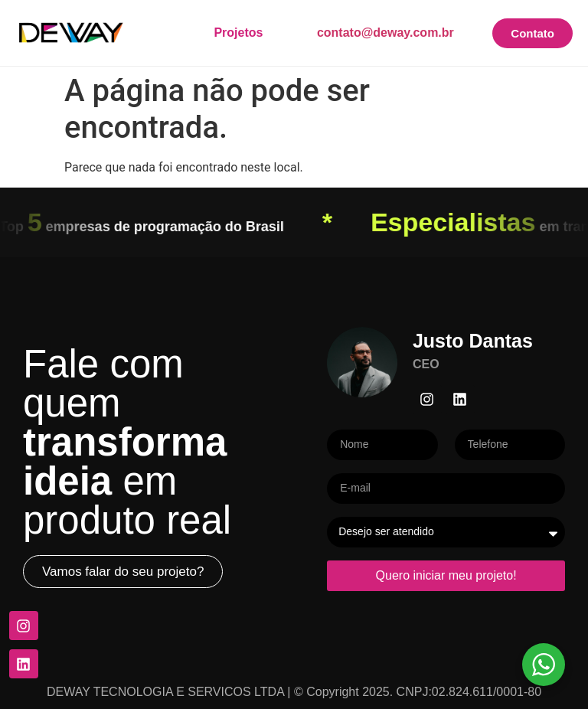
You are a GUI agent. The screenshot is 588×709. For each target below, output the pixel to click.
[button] (123, 572)
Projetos (238, 33)
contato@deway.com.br (385, 33)
